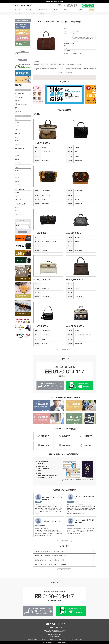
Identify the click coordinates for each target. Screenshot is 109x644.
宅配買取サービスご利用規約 (55, 639)
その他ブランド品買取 (20, 204)
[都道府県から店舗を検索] (23, 56)
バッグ (16, 119)
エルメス (17, 122)
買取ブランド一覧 (43, 10)
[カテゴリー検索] (23, 223)
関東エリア (45, 436)
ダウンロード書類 (79, 639)
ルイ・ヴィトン (18, 129)
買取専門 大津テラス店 (77, 53)
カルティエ (17, 170)
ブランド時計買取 (19, 149)
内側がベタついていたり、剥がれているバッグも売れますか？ (51, 564)
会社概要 (65, 639)
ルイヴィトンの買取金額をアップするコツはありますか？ (50, 551)
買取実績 (21, 14)
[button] (64, 105)
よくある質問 (79, 10)
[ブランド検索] (23, 226)
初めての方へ (29, 10)
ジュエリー (17, 167)
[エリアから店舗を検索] (23, 53)
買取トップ (17, 10)
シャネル (17, 126)
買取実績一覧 (65, 350)
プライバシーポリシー (43, 639)
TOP (16, 14)
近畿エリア (66, 436)
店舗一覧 (55, 10)
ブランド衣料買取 (19, 189)
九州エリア (87, 445)
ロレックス (17, 152)
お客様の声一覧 (65, 541)
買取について (67, 10)
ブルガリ (17, 174)
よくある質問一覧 (65, 570)
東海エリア (45, 445)
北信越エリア (87, 436)
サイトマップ (71, 639)
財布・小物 (17, 134)
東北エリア (66, 445)
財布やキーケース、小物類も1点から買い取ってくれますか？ (51, 556)
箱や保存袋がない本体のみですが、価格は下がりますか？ (50, 560)
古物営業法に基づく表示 (32, 639)
